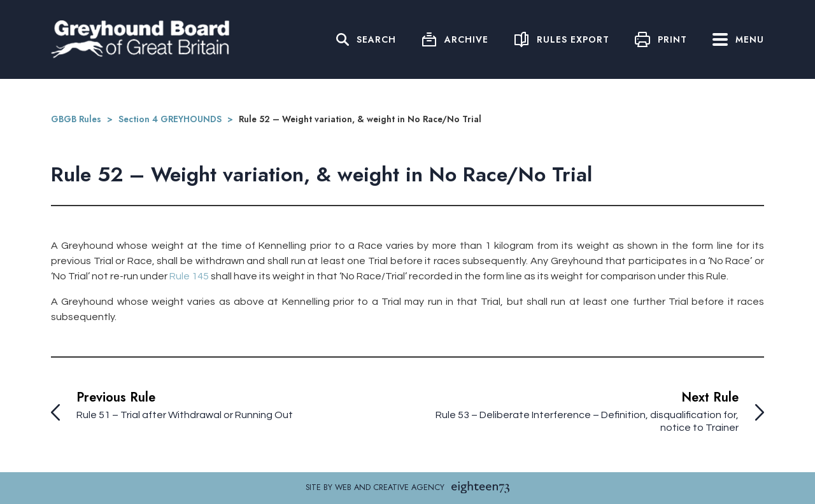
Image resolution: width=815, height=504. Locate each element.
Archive (466, 39)
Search (376, 39)
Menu (738, 39)
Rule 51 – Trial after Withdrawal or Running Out (185, 415)
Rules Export (573, 39)
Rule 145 (189, 276)
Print (672, 39)
